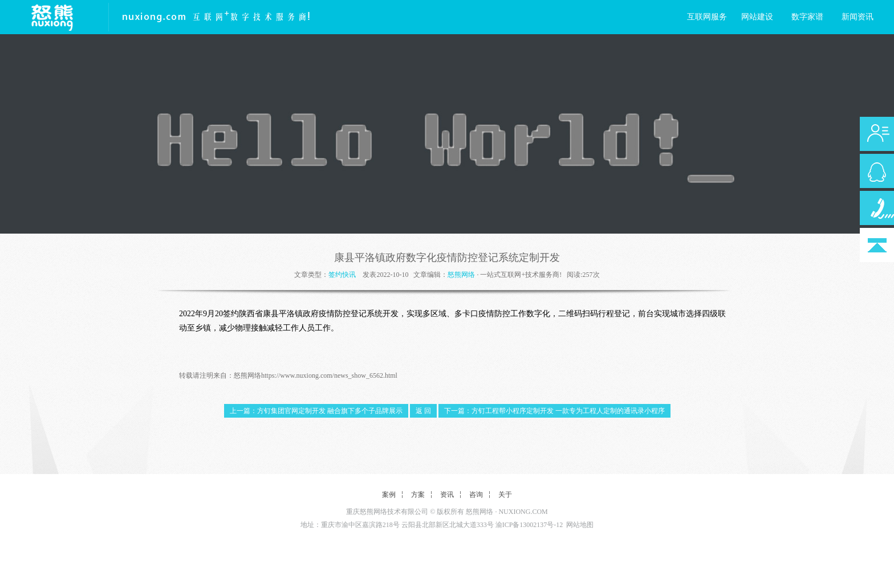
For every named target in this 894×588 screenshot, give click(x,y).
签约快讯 (342, 275)
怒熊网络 (461, 275)
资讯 (447, 495)
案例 (389, 495)
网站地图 (580, 525)
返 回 (423, 411)
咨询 (476, 495)
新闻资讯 (858, 17)
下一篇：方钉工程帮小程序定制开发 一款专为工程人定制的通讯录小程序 (554, 411)
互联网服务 (707, 17)
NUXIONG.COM (523, 512)
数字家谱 (807, 17)
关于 (505, 495)
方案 (418, 495)
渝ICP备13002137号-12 (529, 525)
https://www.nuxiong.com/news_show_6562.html (329, 375)
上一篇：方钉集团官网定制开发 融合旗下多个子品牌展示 (316, 411)
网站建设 (757, 17)
